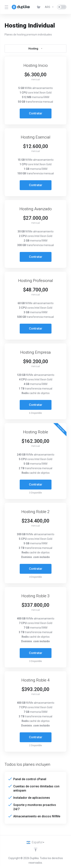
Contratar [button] (36, 113)
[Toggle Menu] (6, 7)
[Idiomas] (36, 842)
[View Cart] (39, 7)
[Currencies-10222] (49, 7)
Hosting (36, 49)
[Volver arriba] (36, 850)
